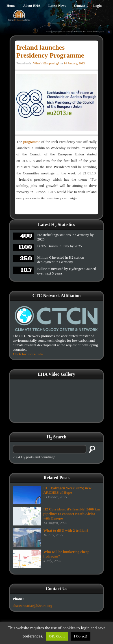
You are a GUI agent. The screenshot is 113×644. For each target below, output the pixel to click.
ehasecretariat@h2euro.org (32, 606)
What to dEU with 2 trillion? (66, 530)
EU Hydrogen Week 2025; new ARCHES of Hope (67, 490)
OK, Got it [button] (57, 636)
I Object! (81, 636)
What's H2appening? (46, 63)
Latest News (57, 6)
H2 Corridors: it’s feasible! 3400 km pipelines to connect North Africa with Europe (71, 514)
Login (97, 6)
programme (32, 142)
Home (11, 6)
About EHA (32, 6)
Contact (80, 6)
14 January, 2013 (74, 63)
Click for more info (28, 354)
